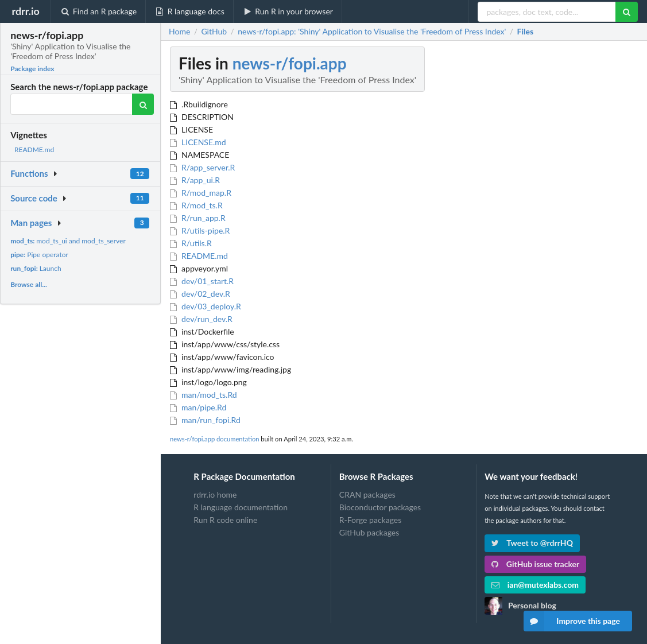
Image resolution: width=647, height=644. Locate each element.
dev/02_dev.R (200, 294)
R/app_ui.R (195, 180)
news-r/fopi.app (290, 63)
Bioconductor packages (380, 507)
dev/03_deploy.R (206, 306)
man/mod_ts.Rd (204, 395)
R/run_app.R (198, 218)
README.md (34, 150)
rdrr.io (25, 11)
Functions (29, 173)
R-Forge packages (370, 520)
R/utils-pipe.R (200, 230)
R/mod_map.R (201, 193)
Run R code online (225, 520)
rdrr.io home (215, 495)
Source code (34, 198)
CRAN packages (367, 495)
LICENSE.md (198, 142)
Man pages (31, 223)
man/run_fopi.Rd (205, 420)
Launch (36, 268)
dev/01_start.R (202, 281)
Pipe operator (39, 255)
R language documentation (241, 507)
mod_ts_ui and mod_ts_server (68, 241)
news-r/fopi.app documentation (214, 439)
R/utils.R (191, 243)
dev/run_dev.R (201, 319)
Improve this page (572, 621)
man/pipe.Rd (198, 407)
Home (179, 32)
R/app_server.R (202, 167)
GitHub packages (369, 532)
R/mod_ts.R (196, 205)
